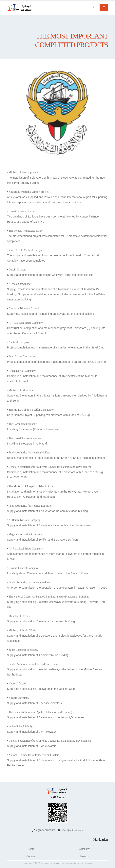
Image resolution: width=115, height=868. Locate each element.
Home (31, 849)
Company (84, 849)
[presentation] (10, 113)
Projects (84, 856)
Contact (31, 856)
